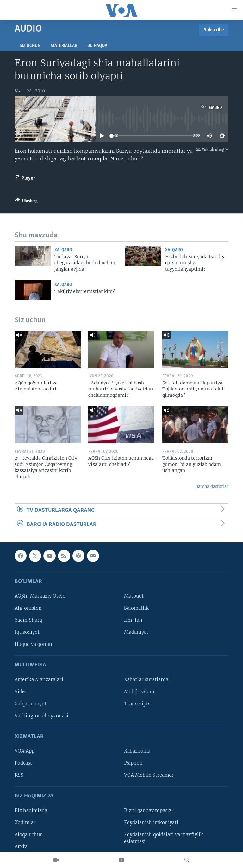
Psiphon (133, 763)
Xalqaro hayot (31, 704)
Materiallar (64, 46)
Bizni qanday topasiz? (149, 811)
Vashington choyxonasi (41, 716)
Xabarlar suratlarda (146, 680)
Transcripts (137, 704)
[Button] (26, 202)
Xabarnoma (137, 751)
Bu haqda (97, 46)
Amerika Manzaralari (39, 680)
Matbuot (134, 596)
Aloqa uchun (29, 835)
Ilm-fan (133, 620)
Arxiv (21, 847)
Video (21, 692)
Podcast (23, 763)
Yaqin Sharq (28, 620)
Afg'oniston (28, 608)
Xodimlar (25, 823)
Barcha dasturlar (212, 487)
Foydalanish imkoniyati (151, 823)
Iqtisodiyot (27, 632)
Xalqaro (63, 250)
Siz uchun (30, 46)
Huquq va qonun (33, 645)
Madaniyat (136, 632)
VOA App (25, 751)
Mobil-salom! (140, 692)
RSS (19, 775)
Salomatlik (136, 608)
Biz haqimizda (31, 811)
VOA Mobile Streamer (149, 775)
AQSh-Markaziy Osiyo (40, 596)
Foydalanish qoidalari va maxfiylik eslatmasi (164, 838)
